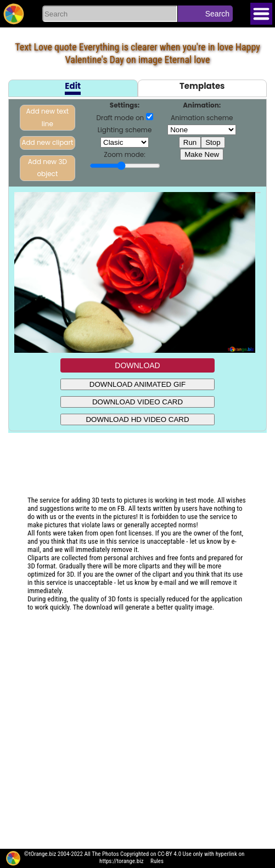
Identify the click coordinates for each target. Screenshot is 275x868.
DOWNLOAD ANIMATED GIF (137, 384)
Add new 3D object (47, 168)
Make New (202, 154)
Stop (213, 142)
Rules (157, 861)
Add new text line (48, 117)
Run (190, 142)
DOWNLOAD (137, 365)
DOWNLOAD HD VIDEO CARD (137, 419)
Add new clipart (47, 142)
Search (217, 14)
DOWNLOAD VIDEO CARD (137, 402)
